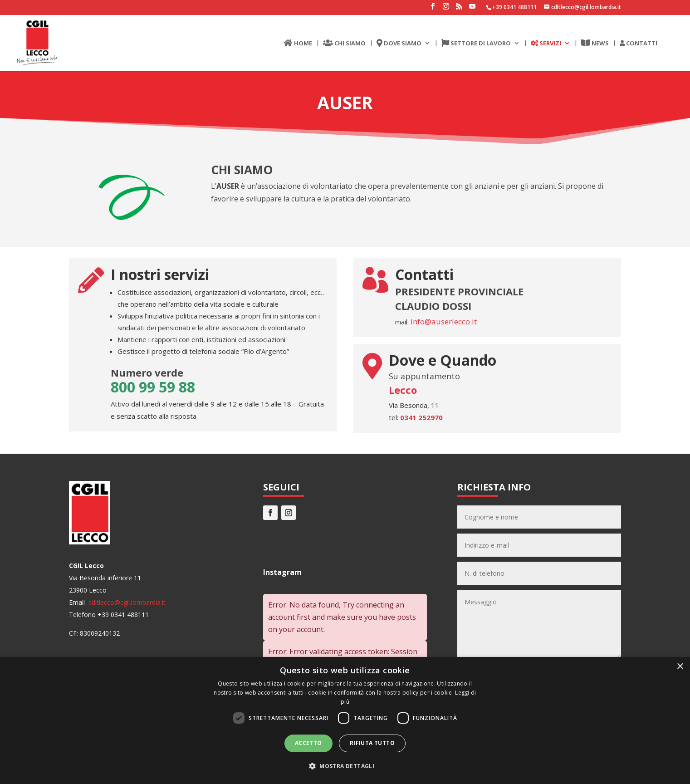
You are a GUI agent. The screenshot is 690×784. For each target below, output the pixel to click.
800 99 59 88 (153, 387)
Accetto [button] (308, 743)
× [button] (680, 667)
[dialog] (345, 720)
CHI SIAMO (344, 44)
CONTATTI (639, 44)
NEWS (595, 44)
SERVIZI (546, 44)
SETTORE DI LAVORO (476, 44)
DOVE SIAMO (399, 44)
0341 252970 (421, 417)
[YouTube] (472, 9)
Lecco (403, 390)
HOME (298, 44)
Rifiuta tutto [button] (372, 743)
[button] (345, 766)
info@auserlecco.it (443, 321)
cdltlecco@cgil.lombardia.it (126, 602)
